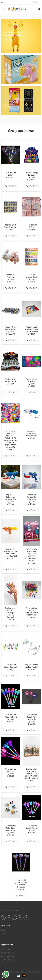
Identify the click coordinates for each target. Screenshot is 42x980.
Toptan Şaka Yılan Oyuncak (10, 226)
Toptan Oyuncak (11, 71)
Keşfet (9, 75)
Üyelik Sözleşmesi (8, 960)
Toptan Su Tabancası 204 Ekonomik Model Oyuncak (11, 553)
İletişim (4, 933)
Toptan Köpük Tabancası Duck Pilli (18, 68)
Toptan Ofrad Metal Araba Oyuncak (11, 329)
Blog (3, 930)
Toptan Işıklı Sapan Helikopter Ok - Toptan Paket (32, 611)
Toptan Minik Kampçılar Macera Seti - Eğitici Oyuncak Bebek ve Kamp (31, 774)
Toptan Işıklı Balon (10, 174)
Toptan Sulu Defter (32, 226)
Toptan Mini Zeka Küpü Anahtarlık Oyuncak (11, 829)
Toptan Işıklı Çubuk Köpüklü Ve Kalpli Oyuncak (21, 884)
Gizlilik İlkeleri (6, 949)
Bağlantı (35, 2)
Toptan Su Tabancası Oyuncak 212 (32, 434)
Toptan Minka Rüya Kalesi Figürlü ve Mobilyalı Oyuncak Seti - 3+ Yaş (31, 555)
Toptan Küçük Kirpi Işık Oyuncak (31, 381)
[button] (15, 50)
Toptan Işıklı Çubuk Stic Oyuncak (10, 771)
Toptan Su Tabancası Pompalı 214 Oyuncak (11, 498)
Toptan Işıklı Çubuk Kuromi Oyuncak (31, 828)
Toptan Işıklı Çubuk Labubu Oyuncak (11, 717)
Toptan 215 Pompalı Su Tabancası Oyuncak (32, 498)
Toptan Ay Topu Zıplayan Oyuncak (31, 175)
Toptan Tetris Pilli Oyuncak (15, 99)
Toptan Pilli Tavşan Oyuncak (11, 277)
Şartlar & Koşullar (8, 953)
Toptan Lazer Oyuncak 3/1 (11, 380)
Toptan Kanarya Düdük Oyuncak (32, 277)
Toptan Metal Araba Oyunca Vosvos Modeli (31, 329)
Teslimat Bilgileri (7, 956)
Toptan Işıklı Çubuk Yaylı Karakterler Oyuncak (32, 718)
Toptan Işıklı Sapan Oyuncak (11, 666)
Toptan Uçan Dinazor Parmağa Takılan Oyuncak (11, 613)
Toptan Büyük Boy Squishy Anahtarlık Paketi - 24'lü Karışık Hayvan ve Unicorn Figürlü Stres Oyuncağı (10, 439)
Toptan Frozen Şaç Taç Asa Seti (31, 666)
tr (2, 2)
